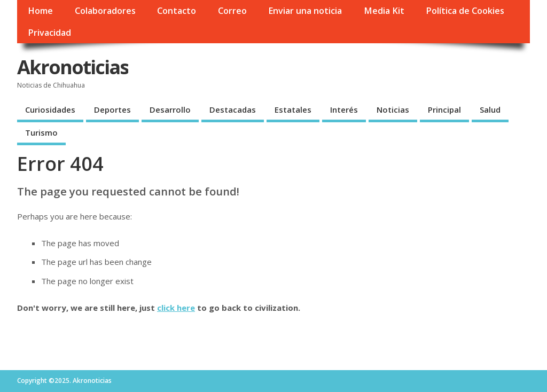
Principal (444, 109)
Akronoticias (73, 67)
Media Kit (384, 11)
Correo (232, 11)
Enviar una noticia (305, 11)
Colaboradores (105, 11)
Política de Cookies (465, 11)
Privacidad (49, 33)
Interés (344, 109)
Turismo (41, 132)
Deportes (112, 109)
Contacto (177, 11)
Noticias (393, 109)
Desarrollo (170, 109)
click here (176, 308)
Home (40, 11)
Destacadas (233, 109)
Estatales (293, 109)
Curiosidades (50, 109)
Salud (490, 109)
